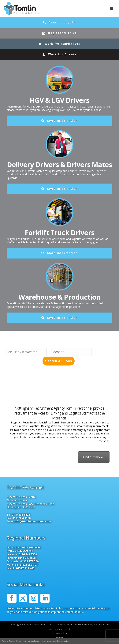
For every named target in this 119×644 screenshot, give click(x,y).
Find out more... (94, 457)
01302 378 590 (29, 561)
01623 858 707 (28, 565)
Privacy (60, 638)
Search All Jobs (59, 361)
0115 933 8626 (21, 515)
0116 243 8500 (28, 554)
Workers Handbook (60, 630)
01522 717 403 (25, 568)
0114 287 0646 (27, 558)
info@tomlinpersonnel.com (32, 521)
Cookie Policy (60, 634)
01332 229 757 (24, 551)
